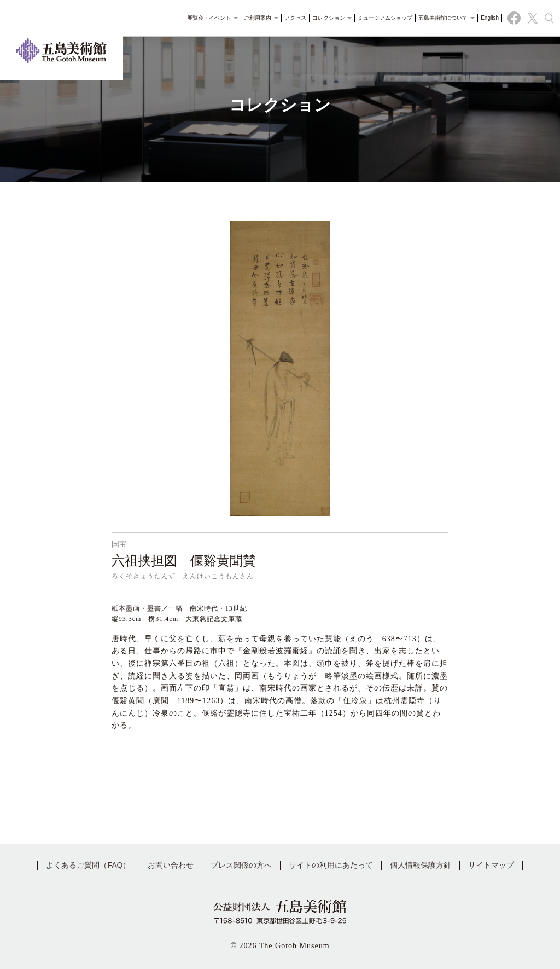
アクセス (294, 19)
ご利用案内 (259, 19)
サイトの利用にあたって (331, 865)
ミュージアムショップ (383, 19)
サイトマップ (491, 865)
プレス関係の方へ (241, 865)
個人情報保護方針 (421, 865)
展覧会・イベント (211, 19)
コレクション (331, 19)
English (488, 19)
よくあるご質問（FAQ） (88, 865)
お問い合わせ (171, 865)
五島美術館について (445, 19)
